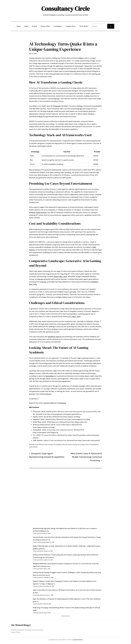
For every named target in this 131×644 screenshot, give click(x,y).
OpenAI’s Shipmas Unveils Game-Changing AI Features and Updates (56, 581)
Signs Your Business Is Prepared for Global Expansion (51, 599)
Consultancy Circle (66, 9)
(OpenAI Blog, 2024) (60, 276)
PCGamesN (57, 106)
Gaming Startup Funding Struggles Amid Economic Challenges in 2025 (56, 572)
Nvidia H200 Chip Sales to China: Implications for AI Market (53, 546)
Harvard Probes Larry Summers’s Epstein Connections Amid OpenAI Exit (57, 537)
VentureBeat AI (51, 376)
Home (19, 26)
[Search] (111, 26)
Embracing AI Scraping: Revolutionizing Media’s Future (51, 608)
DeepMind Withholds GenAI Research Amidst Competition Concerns (56, 564)
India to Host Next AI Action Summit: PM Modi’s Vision (51, 590)
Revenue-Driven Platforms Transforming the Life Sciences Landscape (56, 555)
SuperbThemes (78, 640)
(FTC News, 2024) (74, 316)
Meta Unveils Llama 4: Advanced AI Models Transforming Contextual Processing (86, 457)
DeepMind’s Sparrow (55, 337)
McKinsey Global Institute (38, 212)
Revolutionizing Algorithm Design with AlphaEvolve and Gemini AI (55, 528)
